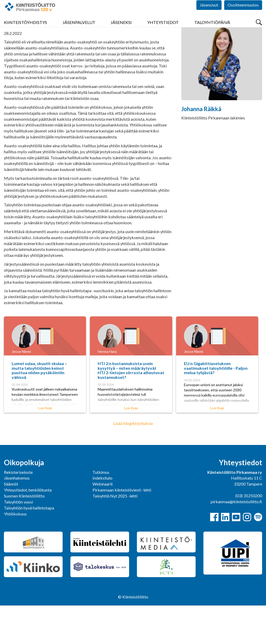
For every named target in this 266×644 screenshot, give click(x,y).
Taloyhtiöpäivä (212, 31)
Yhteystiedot (163, 31)
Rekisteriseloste (18, 511)
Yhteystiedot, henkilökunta (28, 528)
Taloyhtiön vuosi (18, 540)
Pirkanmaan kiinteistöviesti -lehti (122, 528)
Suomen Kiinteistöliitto (24, 534)
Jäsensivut (209, 15)
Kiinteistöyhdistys (25, 31)
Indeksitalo (102, 516)
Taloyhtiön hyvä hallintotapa (29, 546)
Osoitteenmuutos (243, 15)
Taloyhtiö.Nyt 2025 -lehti (115, 534)
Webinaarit (103, 522)
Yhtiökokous (15, 552)
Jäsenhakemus (17, 516)
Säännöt (11, 522)
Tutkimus (101, 511)
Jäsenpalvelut (79, 31)
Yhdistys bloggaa (44, 45)
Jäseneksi (121, 31)
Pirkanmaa (14, 45)
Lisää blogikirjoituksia (133, 462)
